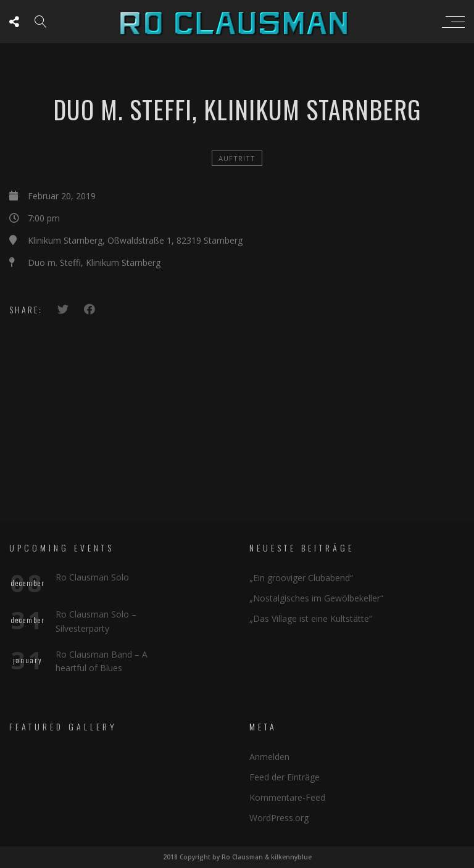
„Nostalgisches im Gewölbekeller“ (316, 598)
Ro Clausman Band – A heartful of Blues (102, 661)
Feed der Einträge (285, 777)
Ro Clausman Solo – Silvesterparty (96, 621)
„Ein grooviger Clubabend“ (301, 578)
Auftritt (237, 158)
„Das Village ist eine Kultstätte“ (311, 618)
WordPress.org (279, 818)
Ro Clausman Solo (92, 577)
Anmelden (269, 757)
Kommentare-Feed (287, 797)
